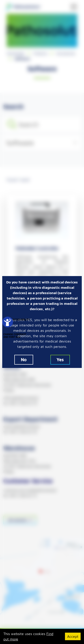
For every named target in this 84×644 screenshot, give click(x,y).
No (24, 360)
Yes (60, 360)
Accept (73, 636)
